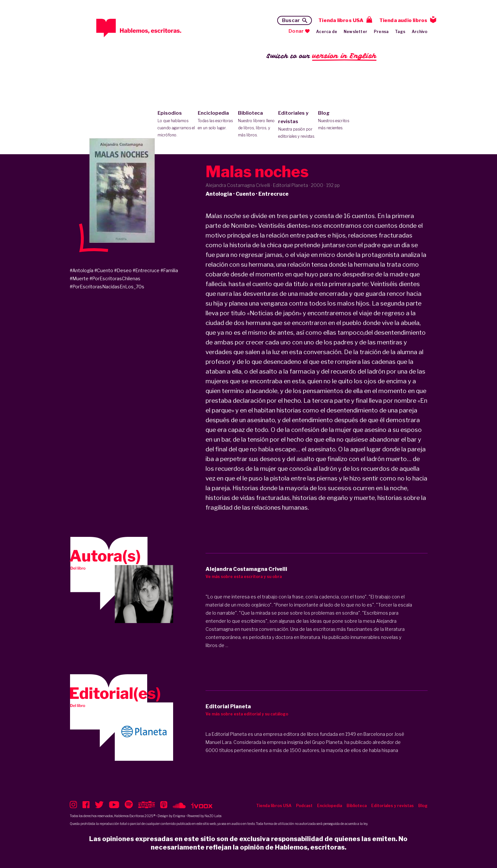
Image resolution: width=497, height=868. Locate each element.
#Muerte (79, 278)
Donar (296, 31)
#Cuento (104, 270)
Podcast (304, 806)
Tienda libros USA (341, 20)
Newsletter (355, 32)
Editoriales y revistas (297, 125)
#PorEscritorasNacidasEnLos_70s (107, 287)
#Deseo (123, 270)
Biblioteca (257, 124)
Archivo (420, 32)
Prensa (381, 32)
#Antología (82, 270)
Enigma (179, 816)
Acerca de (327, 32)
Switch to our (321, 56)
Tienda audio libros (403, 20)
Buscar (291, 20)
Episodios (176, 124)
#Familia (169, 270)
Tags (400, 32)
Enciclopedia (216, 121)
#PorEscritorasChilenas (115, 278)
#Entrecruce (146, 270)
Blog (337, 121)
